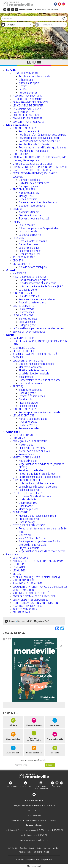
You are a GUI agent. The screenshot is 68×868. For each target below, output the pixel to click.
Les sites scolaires (29, 296)
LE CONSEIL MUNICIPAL (26, 73)
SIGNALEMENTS (21, 264)
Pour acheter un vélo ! (30, 131)
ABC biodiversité (28, 461)
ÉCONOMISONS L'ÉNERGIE (27, 480)
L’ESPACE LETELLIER (24, 351)
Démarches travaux (29, 244)
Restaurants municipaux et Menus (37, 299)
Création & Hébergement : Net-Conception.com (34, 860)
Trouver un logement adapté (34, 218)
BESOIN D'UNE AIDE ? (24, 128)
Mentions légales (25, 852)
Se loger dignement (29, 186)
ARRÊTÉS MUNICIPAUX (25, 609)
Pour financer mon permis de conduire (39, 141)
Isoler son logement (30, 490)
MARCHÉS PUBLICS (23, 580)
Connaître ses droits (30, 180)
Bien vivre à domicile (30, 215)
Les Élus (23, 89)
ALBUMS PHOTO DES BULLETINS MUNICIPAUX (38, 561)
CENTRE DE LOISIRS (23, 306)
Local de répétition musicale (34, 373)
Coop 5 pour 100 (28, 503)
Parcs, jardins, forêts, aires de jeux (37, 474)
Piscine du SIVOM (28, 403)
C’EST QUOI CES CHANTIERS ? (29, 525)
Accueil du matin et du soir (33, 302)
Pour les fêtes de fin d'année (34, 144)
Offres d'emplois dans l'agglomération (39, 228)
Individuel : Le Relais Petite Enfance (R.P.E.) (42, 286)
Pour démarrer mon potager (34, 151)
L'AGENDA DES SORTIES (26, 338)
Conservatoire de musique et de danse (40, 380)
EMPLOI (17, 222)
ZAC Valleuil (25, 535)
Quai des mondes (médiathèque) (36, 364)
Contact (46, 852)
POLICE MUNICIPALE (24, 257)
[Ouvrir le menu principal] (34, 63)
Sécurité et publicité (30, 254)
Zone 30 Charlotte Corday (33, 538)
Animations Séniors (29, 212)
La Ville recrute (27, 225)
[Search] (32, 18)
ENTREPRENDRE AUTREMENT (28, 493)
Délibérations (26, 80)
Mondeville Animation (30, 367)
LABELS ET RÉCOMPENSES (27, 115)
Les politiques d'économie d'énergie (38, 487)
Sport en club (26, 399)
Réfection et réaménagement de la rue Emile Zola (43, 530)
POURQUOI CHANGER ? (25, 435)
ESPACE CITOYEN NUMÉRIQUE (29, 332)
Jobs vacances (27, 322)
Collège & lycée (27, 325)
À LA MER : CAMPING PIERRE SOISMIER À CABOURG (35, 356)
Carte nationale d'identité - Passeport (39, 202)
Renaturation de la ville (31, 470)
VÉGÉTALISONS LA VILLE (26, 457)
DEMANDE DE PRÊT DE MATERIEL (30, 600)
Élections (24, 86)
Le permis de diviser (30, 251)
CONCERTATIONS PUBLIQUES (28, 122)
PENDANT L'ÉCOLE (23, 293)
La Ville (11, 70)
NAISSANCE (19, 273)
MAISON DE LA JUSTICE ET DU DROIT (33, 164)
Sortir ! (11, 335)
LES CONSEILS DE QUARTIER (28, 105)
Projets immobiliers (29, 548)
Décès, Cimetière (28, 199)
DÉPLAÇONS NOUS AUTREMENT (30, 441)
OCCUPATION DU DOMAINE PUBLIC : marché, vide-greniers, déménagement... (40, 159)
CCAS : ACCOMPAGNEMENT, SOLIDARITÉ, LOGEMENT (35, 175)
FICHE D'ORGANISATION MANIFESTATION (35, 603)
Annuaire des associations (33, 419)
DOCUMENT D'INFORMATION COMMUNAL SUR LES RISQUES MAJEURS (40, 588)
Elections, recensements (32, 206)
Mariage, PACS (27, 196)
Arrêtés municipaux (29, 83)
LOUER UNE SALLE (22, 154)
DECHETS (18, 260)
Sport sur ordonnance (31, 390)
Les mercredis (27, 309)
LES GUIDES (19, 570)
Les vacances (26, 312)
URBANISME (19, 238)
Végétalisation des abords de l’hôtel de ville (42, 551)
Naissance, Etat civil (29, 193)
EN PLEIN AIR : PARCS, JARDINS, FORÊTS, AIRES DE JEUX (40, 343)
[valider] (50, 765)
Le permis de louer (29, 248)
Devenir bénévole (28, 422)
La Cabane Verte (28, 290)
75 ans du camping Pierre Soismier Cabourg (36, 577)
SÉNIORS (18, 209)
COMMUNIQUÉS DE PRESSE (27, 118)
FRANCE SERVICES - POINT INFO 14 (32, 170)
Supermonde (26, 377)
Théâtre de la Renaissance (33, 370)
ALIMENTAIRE (20, 512)
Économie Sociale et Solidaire (35, 496)
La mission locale (28, 231)
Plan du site (37, 852)
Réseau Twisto (27, 454)
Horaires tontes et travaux (33, 241)
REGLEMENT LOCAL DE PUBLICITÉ (31, 593)
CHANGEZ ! (19, 438)
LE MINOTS (19, 567)
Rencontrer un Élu (28, 93)
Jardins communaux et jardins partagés (40, 477)
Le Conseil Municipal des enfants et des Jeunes (38, 328)
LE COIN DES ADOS (23, 315)
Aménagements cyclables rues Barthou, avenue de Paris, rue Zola (40, 543)
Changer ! (13, 432)
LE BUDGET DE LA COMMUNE (28, 99)
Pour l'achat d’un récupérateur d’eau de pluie (43, 135)
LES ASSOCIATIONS (23, 415)
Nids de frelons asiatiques (33, 267)
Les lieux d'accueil (29, 425)
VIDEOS (17, 574)
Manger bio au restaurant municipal (38, 516)
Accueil (12, 621)
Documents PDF (25, 621)
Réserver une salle (29, 428)
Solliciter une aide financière (34, 183)
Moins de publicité (29, 509)
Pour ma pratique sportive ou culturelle (39, 138)
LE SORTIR (18, 564)
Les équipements (28, 406)
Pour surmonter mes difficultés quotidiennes (42, 147)
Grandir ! (12, 270)
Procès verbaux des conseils (34, 76)
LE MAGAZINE (20, 558)
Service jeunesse (28, 319)
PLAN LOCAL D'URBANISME (27, 583)
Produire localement (30, 519)
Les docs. (13, 554)
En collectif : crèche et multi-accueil (38, 283)
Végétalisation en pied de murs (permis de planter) (42, 466)
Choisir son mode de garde (33, 280)
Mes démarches (17, 125)
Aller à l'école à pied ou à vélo (35, 451)
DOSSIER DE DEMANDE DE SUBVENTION (34, 596)
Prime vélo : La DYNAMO (32, 448)
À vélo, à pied (26, 445)
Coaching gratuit (28, 393)
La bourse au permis (30, 235)
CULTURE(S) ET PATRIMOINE (28, 361)
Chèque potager (28, 522)
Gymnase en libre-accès (32, 396)
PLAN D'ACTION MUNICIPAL (28, 96)
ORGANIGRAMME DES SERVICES (30, 102)
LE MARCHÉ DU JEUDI (24, 348)
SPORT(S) (18, 386)
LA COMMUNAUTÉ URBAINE (28, 109)
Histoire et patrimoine (30, 383)
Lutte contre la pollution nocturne (37, 483)
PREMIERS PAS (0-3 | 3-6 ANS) (29, 277)
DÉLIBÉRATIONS (21, 612)
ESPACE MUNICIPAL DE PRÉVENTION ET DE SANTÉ (40, 167)
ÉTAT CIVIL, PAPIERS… (24, 189)
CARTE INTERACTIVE (24, 112)
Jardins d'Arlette (28, 499)
